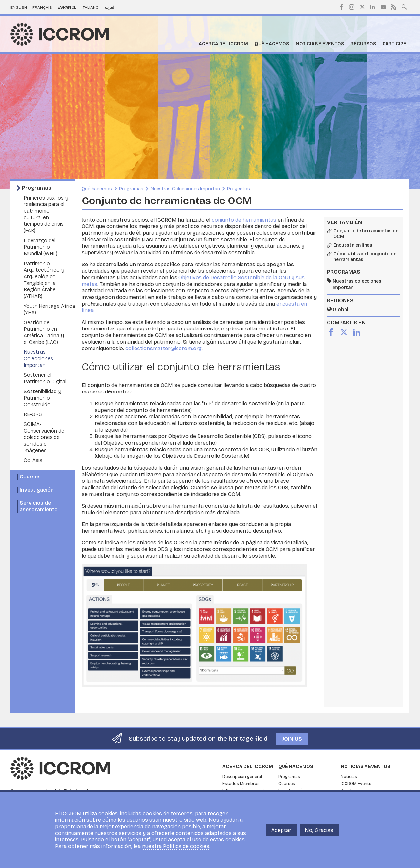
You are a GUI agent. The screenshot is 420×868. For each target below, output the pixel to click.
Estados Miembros (241, 784)
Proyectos (239, 189)
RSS (394, 7)
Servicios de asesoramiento (39, 506)
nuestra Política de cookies (176, 846)
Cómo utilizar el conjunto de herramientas (365, 257)
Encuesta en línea (353, 245)
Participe (394, 44)
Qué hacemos (272, 44)
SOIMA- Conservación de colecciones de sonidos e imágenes (44, 437)
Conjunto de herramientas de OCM (366, 234)
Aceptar (281, 830)
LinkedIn (373, 7)
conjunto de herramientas (244, 220)
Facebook (341, 7)
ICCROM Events (356, 784)
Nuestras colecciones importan (357, 284)
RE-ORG (33, 414)
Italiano (90, 7)
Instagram (352, 7)
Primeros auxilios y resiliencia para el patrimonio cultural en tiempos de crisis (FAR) (46, 214)
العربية (110, 7)
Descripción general (242, 777)
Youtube (383, 7)
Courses (30, 477)
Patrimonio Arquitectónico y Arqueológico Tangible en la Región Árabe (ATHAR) (44, 280)
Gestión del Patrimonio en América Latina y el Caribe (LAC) (44, 332)
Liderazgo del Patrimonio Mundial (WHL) (41, 247)
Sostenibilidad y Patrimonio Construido (42, 398)
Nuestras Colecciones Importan (38, 359)
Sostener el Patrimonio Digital (45, 378)
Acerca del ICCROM (223, 44)
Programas (37, 188)
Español (67, 7)
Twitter (362, 7)
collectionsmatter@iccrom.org (164, 348)
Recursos (363, 44)
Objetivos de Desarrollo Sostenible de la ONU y (237, 277)
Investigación (37, 490)
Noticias (349, 777)
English (19, 7)
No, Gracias (319, 830)
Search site (404, 6)
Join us (292, 739)
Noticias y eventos (320, 44)
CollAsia (33, 460)
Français (42, 7)
